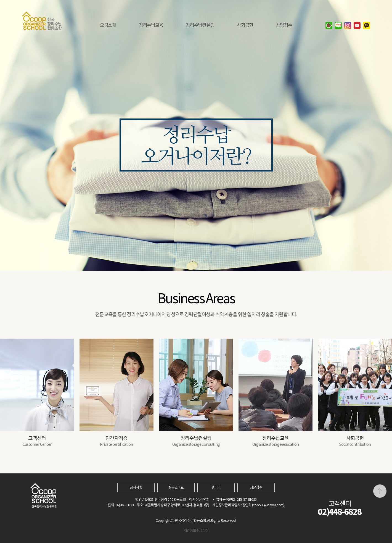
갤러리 (216, 488)
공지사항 (136, 488)
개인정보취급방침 (196, 531)
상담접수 (256, 488)
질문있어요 (176, 488)
